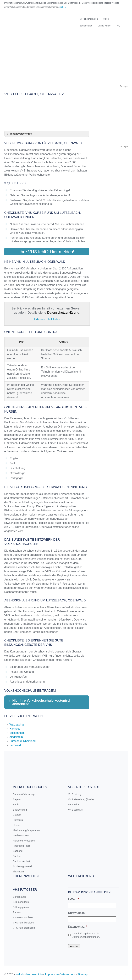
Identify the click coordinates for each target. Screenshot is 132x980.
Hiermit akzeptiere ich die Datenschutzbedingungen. (86, 935)
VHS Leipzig (75, 794)
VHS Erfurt (74, 805)
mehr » (63, 7)
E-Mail (73, 899)
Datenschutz (78, 927)
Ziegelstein (16, 737)
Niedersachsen (21, 835)
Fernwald (15, 745)
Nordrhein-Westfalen (24, 841)
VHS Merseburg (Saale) (81, 799)
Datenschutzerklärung (63, 312)
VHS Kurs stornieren (24, 928)
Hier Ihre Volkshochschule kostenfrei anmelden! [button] (39, 702)
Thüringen (18, 872)
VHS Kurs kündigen (23, 923)
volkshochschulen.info (29, 974)
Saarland (18, 851)
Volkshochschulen (89, 19)
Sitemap (82, 974)
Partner (17, 912)
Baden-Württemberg (24, 794)
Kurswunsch (76, 913)
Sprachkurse (86, 26)
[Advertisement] (66, 60)
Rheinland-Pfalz (21, 846)
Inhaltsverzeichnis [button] (19, 134)
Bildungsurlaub (21, 902)
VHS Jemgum (76, 810)
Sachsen (18, 856)
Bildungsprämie (21, 907)
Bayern (17, 799)
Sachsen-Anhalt (21, 861)
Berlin (16, 805)
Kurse (106, 19)
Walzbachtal (17, 725)
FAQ (118, 26)
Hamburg (18, 820)
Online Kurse (104, 26)
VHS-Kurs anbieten (23, 917)
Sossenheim (17, 733)
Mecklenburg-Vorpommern (27, 830)
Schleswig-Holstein (23, 866)
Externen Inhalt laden (47, 319)
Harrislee (15, 729)
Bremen (17, 815)
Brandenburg (20, 810)
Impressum (52, 974)
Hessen (17, 825)
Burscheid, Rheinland (23, 741)
